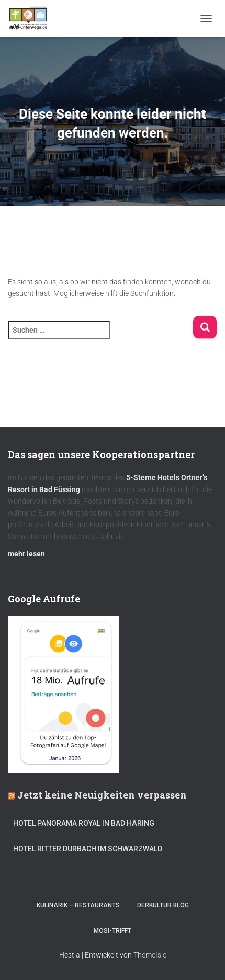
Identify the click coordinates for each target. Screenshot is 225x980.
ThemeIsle (150, 955)
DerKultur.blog (163, 905)
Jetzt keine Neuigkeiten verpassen (102, 795)
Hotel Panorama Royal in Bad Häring (84, 823)
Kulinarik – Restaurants (78, 905)
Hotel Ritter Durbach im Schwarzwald (88, 849)
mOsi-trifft (113, 931)
